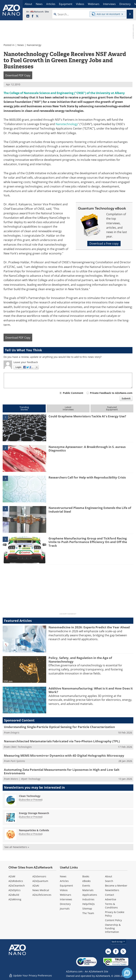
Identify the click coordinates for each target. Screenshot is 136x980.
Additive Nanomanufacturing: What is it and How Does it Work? (91, 690)
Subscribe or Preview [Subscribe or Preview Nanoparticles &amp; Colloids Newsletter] (31, 834)
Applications (90, 895)
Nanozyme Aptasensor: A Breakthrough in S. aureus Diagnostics (87, 449)
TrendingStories (24, 408)
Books (86, 876)
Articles (64, 881)
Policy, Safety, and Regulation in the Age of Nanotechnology (80, 660)
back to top (118, 942)
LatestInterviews (68, 408)
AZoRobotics (16, 881)
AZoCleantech (17, 886)
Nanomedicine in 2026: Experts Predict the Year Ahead (89, 627)
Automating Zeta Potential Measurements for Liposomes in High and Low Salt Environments (62, 771)
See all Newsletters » (17, 847)
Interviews (66, 899)
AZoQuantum (40, 881)
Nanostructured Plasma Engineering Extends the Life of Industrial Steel (90, 510)
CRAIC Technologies (21, 747)
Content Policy (113, 920)
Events (86, 886)
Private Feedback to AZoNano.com (111, 393)
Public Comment (73, 393)
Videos (64, 890)
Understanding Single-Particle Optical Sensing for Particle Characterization (59, 727)
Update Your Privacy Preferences (30, 975)
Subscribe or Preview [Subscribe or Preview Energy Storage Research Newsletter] (31, 817)
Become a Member (116, 886)
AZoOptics (15, 890)
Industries (88, 899)
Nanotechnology (67, 124)
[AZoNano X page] (37, 16)
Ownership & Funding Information (113, 928)
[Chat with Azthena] (127, 973)
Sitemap (87, 909)
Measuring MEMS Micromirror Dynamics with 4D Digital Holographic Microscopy (64, 755)
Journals (65, 909)
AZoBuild (14, 895)
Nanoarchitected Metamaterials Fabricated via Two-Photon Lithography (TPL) (62, 741)
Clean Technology (30, 796)
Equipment (66, 886)
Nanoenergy (34, 45)
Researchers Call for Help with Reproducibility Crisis (87, 477)
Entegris (15, 733)
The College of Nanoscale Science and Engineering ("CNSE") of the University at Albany (64, 93)
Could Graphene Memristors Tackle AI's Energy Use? (87, 416)
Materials (88, 890)
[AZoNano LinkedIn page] (28, 16)
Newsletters (112, 890)
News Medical (41, 890)
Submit (126, 398)
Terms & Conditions (111, 906)
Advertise (111, 899)
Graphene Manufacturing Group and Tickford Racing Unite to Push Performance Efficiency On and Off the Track (88, 542)
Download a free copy (104, 243)
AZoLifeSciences (42, 895)
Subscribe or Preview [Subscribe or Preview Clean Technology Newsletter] (31, 800)
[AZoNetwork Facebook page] (33, 16)
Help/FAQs (89, 904)
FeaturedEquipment (112, 408)
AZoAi (36, 886)
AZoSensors (39, 876)
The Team (88, 913)
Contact (110, 895)
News (21, 45)
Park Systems (18, 761)
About (109, 876)
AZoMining (15, 899)
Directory (65, 904)
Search (109, 881)
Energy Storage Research (34, 813)
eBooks (87, 881)
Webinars (66, 895)
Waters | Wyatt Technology (25, 779)
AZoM (12, 876)
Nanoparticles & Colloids (34, 830)
